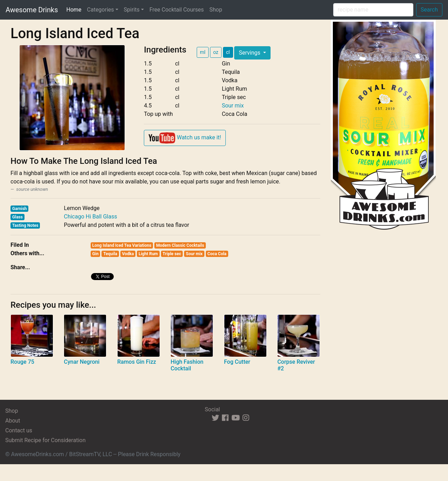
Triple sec (172, 254)
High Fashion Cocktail (187, 365)
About (13, 421)
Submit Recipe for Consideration (45, 440)
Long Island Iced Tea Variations (122, 245)
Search (429, 10)
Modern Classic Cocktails (180, 245)
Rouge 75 (22, 362)
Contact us (19, 430)
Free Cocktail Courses (177, 10)
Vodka (128, 254)
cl (228, 52)
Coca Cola (217, 254)
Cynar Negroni (82, 362)
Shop (216, 10)
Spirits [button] (132, 10)
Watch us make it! (185, 138)
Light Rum (148, 254)
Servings (250, 53)
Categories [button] (101, 10)
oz (216, 52)
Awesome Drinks (32, 10)
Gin (96, 254)
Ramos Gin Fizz (137, 362)
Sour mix (233, 106)
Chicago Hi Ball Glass (90, 217)
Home (75, 9)
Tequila (110, 254)
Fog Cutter (237, 362)
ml (203, 52)
